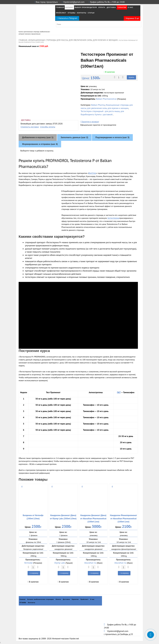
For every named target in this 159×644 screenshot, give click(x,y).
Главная (60, 7)
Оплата (102, 7)
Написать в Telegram (67, 18)
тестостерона (113, 218)
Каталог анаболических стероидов (41, 599)
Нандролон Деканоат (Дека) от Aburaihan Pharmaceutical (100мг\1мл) (93, 518)
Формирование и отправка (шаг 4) (40, 144)
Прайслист (61, 13)
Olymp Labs (60, 563)
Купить (131, 77)
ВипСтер (92, 173)
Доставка (111, 7)
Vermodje (28, 563)
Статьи (91, 13)
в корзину (34, 573)
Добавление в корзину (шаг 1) (38, 137)
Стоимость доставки (30, 127)
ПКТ (119, 392)
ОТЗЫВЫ (72, 13)
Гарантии (122, 7)
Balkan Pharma (98, 105)
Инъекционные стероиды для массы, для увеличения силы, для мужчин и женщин (73, 40)
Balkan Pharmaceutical (106, 99)
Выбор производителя (86, 7)
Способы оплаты (48, 127)
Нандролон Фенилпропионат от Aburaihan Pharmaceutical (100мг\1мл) (124, 518)
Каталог (69, 7)
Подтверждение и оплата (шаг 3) (112, 137)
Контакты (82, 13)
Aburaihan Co (90, 563)
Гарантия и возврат (90, 122)
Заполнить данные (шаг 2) (74, 137)
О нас (130, 7)
